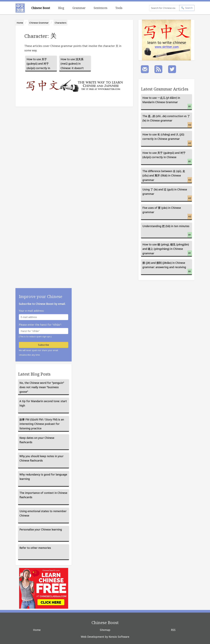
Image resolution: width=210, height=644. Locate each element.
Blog (61, 8)
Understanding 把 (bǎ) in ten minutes (167, 231)
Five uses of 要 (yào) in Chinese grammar (167, 213)
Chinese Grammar (39, 23)
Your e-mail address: (32, 311)
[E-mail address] (44, 317)
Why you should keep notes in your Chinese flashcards (41, 458)
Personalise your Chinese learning (41, 529)
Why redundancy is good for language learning (43, 477)
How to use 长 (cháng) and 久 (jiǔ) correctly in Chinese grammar (167, 139)
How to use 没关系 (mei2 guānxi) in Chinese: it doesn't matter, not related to (74, 64)
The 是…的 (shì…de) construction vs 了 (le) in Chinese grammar (167, 121)
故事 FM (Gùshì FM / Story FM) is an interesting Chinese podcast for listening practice (42, 424)
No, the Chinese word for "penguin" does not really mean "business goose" (42, 387)
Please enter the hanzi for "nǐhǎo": (40, 325)
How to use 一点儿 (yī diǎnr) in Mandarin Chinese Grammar (167, 103)
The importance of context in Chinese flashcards (43, 495)
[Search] (164, 8)
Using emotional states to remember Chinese (43, 513)
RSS (173, 630)
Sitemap (105, 630)
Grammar (79, 8)
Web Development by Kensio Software (105, 637)
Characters (61, 23)
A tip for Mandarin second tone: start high (43, 403)
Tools (119, 8)
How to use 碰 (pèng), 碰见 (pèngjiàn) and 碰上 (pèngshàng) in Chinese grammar (167, 249)
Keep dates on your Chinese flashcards (37, 440)
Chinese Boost (41, 8)
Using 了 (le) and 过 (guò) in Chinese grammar (167, 194)
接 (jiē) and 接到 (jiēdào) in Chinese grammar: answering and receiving (167, 268)
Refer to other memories (35, 548)
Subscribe (44, 345)
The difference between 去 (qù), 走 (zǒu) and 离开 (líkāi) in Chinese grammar (167, 176)
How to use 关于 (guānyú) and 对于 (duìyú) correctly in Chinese (38, 64)
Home (20, 23)
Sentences (100, 8)
